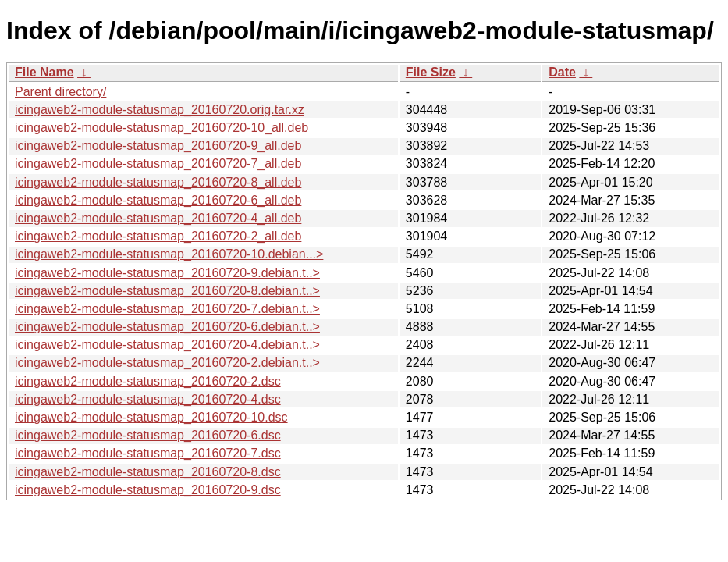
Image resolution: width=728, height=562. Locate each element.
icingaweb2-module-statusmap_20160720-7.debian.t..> (167, 309)
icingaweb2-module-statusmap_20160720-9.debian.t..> (167, 273)
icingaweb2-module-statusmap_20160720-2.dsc (148, 381)
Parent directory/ (60, 92)
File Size (431, 72)
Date (562, 72)
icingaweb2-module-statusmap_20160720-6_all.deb (158, 200)
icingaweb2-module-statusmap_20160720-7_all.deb (158, 164)
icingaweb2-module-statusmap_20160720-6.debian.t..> (167, 327)
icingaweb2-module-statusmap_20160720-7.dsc (148, 453)
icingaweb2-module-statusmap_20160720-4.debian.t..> (167, 345)
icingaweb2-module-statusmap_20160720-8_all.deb (158, 182)
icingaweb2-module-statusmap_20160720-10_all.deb (162, 128)
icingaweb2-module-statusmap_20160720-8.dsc (148, 472)
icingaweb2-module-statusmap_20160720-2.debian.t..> (167, 363)
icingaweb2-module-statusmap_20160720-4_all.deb (158, 218)
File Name (44, 72)
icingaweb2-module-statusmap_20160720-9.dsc (148, 490)
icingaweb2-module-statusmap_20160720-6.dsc (148, 435)
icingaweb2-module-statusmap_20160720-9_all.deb (158, 146)
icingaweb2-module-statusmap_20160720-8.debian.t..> (167, 291)
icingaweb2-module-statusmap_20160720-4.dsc (148, 399)
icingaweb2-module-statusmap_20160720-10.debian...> (169, 254)
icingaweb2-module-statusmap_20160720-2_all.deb (158, 236)
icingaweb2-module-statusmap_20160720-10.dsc (151, 417)
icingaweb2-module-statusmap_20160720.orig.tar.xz (160, 110)
